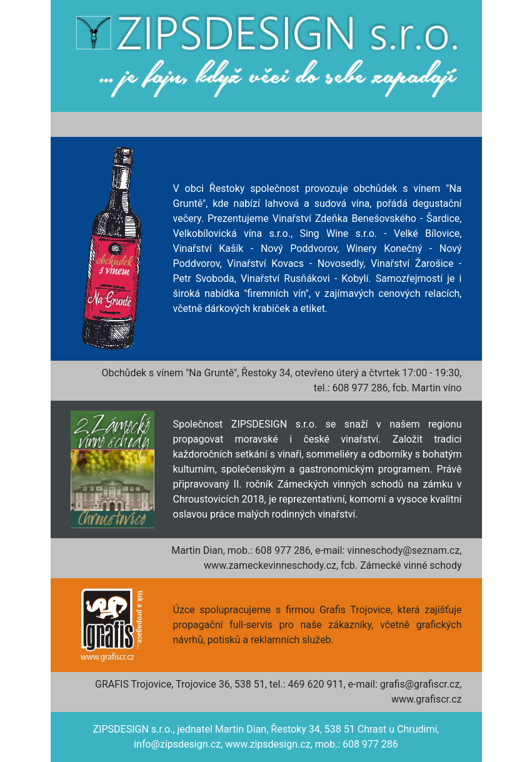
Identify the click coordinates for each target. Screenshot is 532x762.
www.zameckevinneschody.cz (270, 565)
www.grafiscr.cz (427, 699)
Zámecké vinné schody (411, 565)
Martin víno (436, 388)
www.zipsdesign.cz (268, 744)
